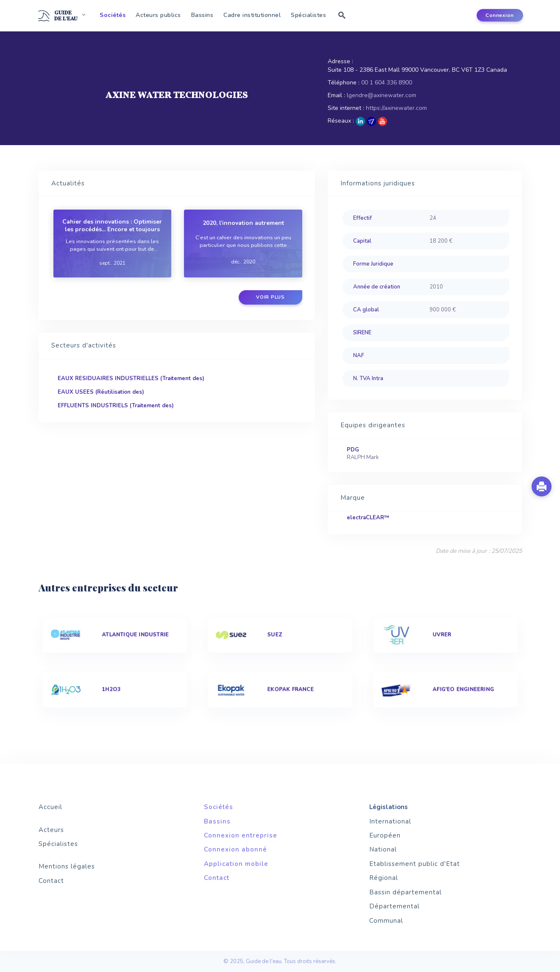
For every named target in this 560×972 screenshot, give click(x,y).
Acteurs (51, 830)
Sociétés (113, 15)
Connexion (500, 15)
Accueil (50, 807)
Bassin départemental (405, 892)
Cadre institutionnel (252, 15)
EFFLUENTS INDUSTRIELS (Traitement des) (116, 406)
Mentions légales (67, 866)
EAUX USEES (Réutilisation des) (101, 392)
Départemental (394, 906)
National (383, 849)
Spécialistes (308, 15)
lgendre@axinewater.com (382, 95)
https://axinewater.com (396, 108)
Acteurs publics (158, 15)
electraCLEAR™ (368, 518)
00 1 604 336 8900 (387, 83)
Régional (384, 878)
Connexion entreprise (241, 835)
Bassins (202, 15)
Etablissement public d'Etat (415, 864)
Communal (386, 921)
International (390, 821)
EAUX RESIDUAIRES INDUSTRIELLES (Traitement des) (131, 378)
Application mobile (236, 864)
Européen (385, 835)
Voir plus (270, 297)
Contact (51, 881)
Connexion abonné (235, 849)
